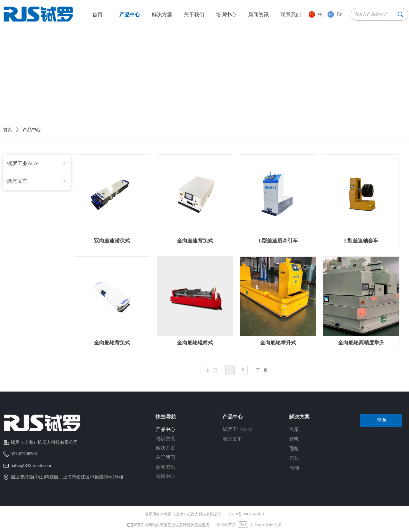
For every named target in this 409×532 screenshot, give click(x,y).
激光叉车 (37, 181)
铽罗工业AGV (37, 163)
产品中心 (32, 130)
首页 (8, 130)
